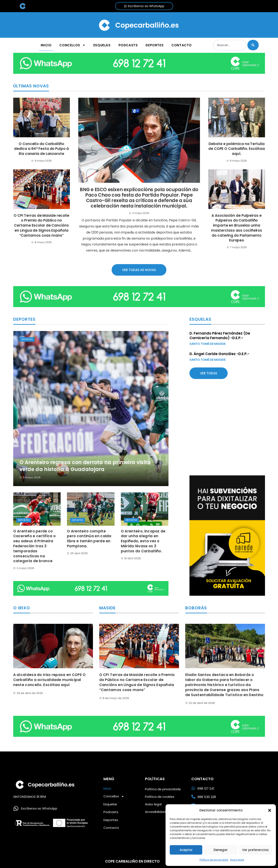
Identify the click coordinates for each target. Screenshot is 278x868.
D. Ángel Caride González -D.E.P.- (219, 354)
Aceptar (186, 850)
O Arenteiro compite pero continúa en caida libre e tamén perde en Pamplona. (89, 539)
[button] (270, 810)
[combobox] (230, 45)
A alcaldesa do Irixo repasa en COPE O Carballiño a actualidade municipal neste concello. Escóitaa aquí (50, 680)
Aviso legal (237, 860)
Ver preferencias (255, 850)
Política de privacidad (214, 860)
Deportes (27, 339)
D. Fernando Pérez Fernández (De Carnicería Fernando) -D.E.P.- (220, 336)
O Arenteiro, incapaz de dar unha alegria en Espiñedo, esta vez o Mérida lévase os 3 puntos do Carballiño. (143, 541)
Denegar (221, 850)
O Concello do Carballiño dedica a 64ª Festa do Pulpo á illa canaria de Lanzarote (41, 149)
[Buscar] (253, 45)
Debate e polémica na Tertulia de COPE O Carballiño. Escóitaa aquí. (237, 149)
